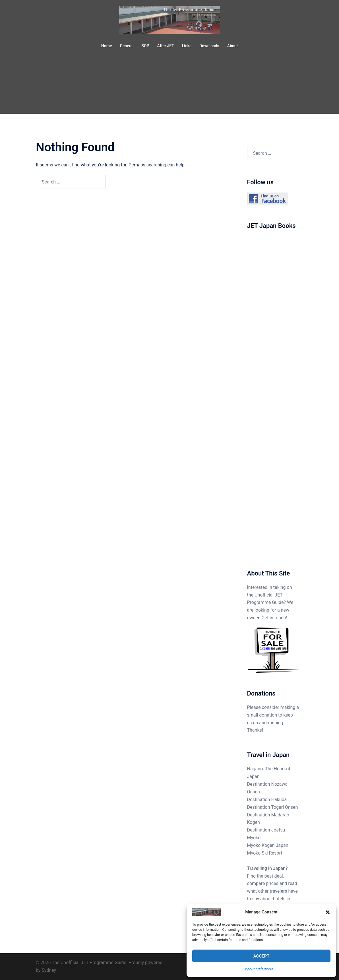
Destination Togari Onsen (273, 807)
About (233, 46)
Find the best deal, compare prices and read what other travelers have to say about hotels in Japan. (272, 891)
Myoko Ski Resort (265, 853)
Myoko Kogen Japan (268, 845)
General (127, 46)
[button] (328, 912)
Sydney (49, 970)
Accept (262, 956)
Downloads (209, 46)
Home (107, 46)
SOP (145, 46)
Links (187, 46)
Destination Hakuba (267, 800)
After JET (166, 46)
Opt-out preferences (259, 969)
